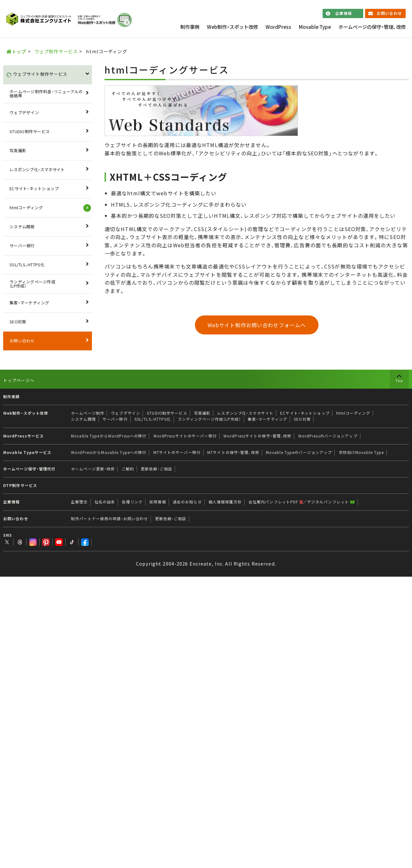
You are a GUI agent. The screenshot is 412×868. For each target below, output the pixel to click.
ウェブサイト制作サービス (40, 74)
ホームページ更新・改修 (93, 469)
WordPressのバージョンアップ (328, 436)
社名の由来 (105, 502)
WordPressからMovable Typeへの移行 (109, 452)
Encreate (201, 564)
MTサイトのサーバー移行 (177, 452)
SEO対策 (18, 322)
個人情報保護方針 (225, 502)
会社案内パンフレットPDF (276, 502)
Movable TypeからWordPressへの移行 (109, 436)
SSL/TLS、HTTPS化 (27, 265)
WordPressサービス (24, 436)
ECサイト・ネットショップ (34, 188)
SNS (8, 535)
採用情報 (158, 502)
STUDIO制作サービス (30, 131)
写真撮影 (18, 150)
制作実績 (11, 397)
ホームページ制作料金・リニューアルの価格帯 (46, 94)
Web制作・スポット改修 (232, 27)
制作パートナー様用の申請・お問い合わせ (109, 519)
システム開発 (22, 227)
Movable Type (315, 27)
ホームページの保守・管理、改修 (372, 27)
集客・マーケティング (29, 303)
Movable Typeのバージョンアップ (299, 452)
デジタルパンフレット (331, 502)
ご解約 (128, 469)
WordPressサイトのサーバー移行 (185, 436)
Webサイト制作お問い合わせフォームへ (257, 325)
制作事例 (190, 27)
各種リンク (132, 502)
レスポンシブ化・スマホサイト (37, 169)
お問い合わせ (389, 13)
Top (399, 381)
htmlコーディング (26, 207)
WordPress (278, 27)
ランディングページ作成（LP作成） (32, 284)
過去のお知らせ (187, 502)
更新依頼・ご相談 (156, 469)
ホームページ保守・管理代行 (29, 469)
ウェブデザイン (24, 112)
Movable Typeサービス (27, 452)
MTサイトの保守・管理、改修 (233, 452)
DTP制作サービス (20, 485)
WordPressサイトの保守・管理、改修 (257, 436)
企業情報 (344, 13)
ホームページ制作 (88, 413)
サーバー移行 (22, 246)
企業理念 (79, 502)
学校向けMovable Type (361, 452)
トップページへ (19, 380)
